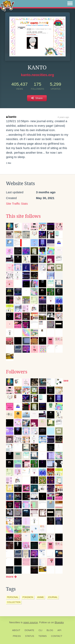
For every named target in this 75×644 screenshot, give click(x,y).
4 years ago (63, 117)
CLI (40, 630)
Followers (17, 372)
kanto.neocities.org (37, 75)
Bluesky (59, 622)
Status (30, 636)
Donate (29, 630)
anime (40, 597)
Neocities (15, 622)
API (59, 630)
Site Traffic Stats (17, 204)
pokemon (28, 597)
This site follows (23, 216)
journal (53, 597)
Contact (57, 636)
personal (13, 597)
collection (14, 602)
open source (31, 622)
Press (17, 636)
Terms (42, 636)
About (16, 630)
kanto (11, 117)
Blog (50, 630)
